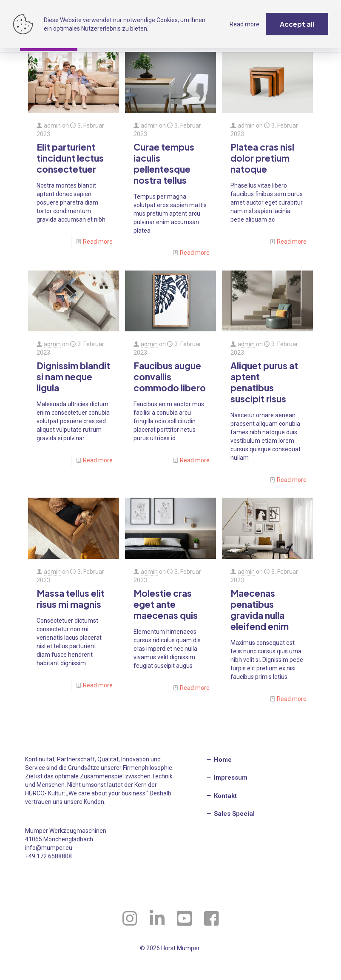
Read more (98, 242)
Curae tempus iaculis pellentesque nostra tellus (164, 164)
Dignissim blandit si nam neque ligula (73, 377)
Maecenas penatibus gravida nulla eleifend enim (260, 610)
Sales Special (230, 814)
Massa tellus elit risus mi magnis (71, 599)
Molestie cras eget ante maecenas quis (166, 604)
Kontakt (221, 796)
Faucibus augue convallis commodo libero (170, 377)
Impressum (227, 778)
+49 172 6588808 (48, 856)
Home (219, 760)
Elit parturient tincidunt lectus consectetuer (70, 158)
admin (52, 125)
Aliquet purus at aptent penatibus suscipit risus (264, 382)
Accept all (297, 24)
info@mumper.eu (49, 848)
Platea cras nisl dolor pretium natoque (262, 158)
